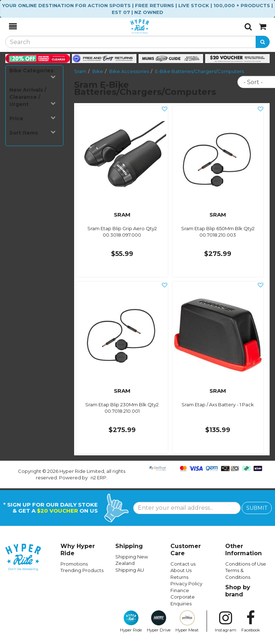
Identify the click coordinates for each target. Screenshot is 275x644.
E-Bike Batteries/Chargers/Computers (199, 71)
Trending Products (82, 570)
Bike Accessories (129, 71)
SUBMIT (257, 508)
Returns (179, 577)
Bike (98, 71)
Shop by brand (238, 591)
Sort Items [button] (32, 133)
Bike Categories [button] (32, 73)
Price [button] (32, 118)
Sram (80, 71)
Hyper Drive (159, 621)
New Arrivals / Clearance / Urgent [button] (32, 97)
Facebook (251, 621)
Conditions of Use (246, 564)
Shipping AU (130, 570)
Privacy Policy (186, 584)
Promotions (74, 564)
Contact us (183, 564)
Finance (180, 590)
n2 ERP (98, 478)
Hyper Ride (131, 621)
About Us (181, 570)
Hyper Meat (187, 621)
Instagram (226, 621)
